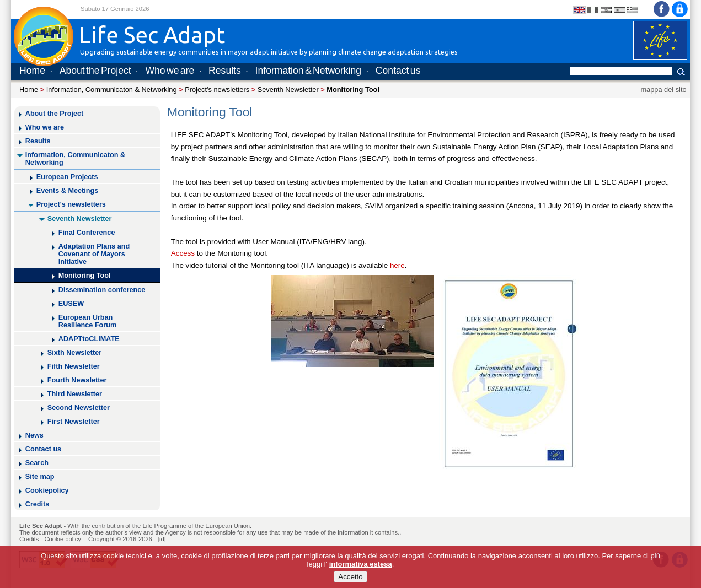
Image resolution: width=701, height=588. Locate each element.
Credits (38, 504)
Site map (40, 477)
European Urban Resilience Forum (88, 321)
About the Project (95, 71)
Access (184, 253)
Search (37, 463)
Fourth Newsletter (77, 380)
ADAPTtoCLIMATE (89, 339)
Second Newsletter (79, 408)
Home (32, 71)
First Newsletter (74, 422)
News (34, 435)
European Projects (67, 177)
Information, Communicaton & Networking (112, 90)
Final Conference (87, 233)
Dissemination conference (102, 290)
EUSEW (71, 304)
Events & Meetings (68, 191)
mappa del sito (663, 90)
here (397, 265)
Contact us (398, 71)
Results (225, 71)
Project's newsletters (217, 90)
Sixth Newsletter (74, 353)
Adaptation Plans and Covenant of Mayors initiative (94, 254)
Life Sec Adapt (41, 526)
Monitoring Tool (85, 276)
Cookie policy (63, 539)
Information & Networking (308, 71)
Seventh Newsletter (288, 90)
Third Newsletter (75, 394)
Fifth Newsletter (74, 366)
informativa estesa (361, 565)
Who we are (170, 71)
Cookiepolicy (47, 490)
